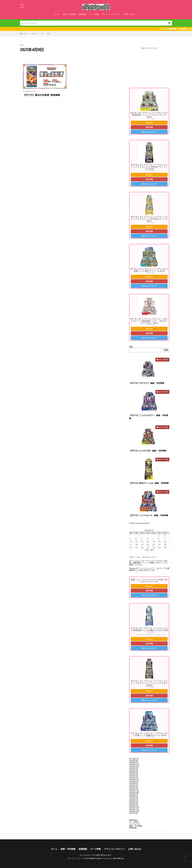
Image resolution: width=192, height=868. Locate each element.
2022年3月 (134, 813)
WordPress (119, 858)
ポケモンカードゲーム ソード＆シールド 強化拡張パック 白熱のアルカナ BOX (149, 629)
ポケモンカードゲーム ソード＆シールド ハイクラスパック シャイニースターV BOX (149, 683)
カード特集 (94, 14)
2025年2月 (134, 778)
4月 (42, 34)
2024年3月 (134, 787)
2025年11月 (134, 766)
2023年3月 (134, 804)
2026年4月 (134, 761)
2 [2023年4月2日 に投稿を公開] (165, 536)
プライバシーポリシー (111, 14)
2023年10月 (134, 792)
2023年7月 (134, 798)
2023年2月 (134, 806)
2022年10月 (134, 811)
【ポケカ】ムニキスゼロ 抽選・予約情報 (148, 451)
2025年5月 (134, 774)
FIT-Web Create (94, 858)
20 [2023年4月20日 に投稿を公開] (148, 545)
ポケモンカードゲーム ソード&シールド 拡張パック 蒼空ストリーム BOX (149, 270)
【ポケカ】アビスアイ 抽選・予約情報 (147, 383)
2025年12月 (134, 764)
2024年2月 (134, 789)
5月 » (152, 550)
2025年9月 (134, 768)
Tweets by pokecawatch (139, 523)
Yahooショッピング (149, 132)
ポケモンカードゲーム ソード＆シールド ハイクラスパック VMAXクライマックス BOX (149, 167)
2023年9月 (134, 794)
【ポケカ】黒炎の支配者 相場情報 (41, 95)
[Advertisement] (149, 66)
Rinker (153, 119)
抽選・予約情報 (69, 14)
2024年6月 (134, 785)
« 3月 (147, 550)
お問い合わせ (129, 14)
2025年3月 (134, 776)
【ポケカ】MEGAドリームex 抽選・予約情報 (149, 483)
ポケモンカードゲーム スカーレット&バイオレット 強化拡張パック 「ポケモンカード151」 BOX (149, 321)
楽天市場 (149, 127)
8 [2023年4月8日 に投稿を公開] (159, 539)
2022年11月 (134, 809)
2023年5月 (134, 800)
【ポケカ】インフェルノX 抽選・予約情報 (149, 515)
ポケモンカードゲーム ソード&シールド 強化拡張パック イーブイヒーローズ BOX (149, 115)
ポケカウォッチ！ (104, 855)
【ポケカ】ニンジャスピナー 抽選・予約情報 (149, 417)
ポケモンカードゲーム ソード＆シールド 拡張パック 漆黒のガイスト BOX (149, 734)
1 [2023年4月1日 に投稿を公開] (159, 536)
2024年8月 (134, 783)
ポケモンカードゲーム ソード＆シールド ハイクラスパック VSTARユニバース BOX (149, 219)
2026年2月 (134, 763)
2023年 (34, 34)
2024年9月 (134, 781)
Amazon (149, 123)
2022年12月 (134, 807)
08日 (49, 34)
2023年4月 (134, 802)
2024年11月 (134, 779)
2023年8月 (134, 796)
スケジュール (135, 824)
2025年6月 (134, 772)
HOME (25, 34)
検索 (131, 347)
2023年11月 (134, 791)
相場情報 (83, 14)
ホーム (57, 14)
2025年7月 (134, 770)
